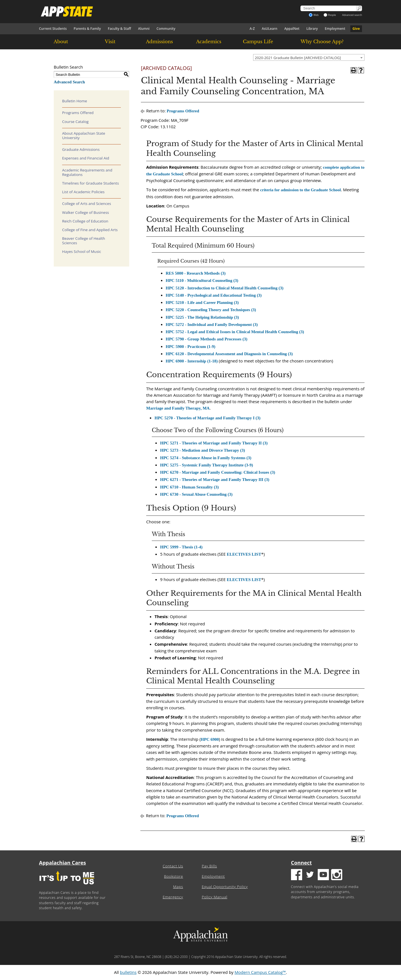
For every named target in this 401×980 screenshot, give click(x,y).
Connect (301, 863)
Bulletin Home (75, 101)
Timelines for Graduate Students (91, 183)
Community (166, 29)
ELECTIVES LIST (244, 554)
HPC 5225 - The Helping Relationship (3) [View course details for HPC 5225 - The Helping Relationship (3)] (202, 317)
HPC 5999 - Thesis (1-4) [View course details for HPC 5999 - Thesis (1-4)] (181, 547)
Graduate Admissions (81, 149)
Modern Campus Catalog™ (260, 972)
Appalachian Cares (63, 863)
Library (312, 29)
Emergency (173, 897)
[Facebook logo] (297, 875)
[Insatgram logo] (337, 875)
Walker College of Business (85, 212)
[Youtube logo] (323, 875)
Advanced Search (69, 82)
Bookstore (173, 876)
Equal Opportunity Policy (225, 887)
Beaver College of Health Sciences (84, 241)
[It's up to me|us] (67, 886)
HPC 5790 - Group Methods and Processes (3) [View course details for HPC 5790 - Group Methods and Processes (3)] (206, 339)
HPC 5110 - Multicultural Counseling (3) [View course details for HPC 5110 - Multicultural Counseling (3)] (202, 280)
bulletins (128, 972)
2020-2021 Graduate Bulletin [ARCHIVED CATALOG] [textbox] (298, 58)
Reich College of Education (85, 221)
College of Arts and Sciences (87, 204)
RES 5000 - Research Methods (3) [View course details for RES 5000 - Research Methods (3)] (196, 273)
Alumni (144, 29)
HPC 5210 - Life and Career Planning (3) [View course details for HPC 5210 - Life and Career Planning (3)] (202, 303)
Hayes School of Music (82, 251)
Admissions (159, 42)
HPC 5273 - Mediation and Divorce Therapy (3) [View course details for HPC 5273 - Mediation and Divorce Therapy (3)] (203, 450)
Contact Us (173, 866)
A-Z (252, 29)
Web (314, 15)
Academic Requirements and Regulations (87, 172)
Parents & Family (87, 29)
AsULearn (270, 29)
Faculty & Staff (119, 29)
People (330, 15)
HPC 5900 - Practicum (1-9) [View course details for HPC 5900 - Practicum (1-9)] (190, 347)
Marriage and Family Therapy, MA (178, 408)
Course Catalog (75, 122)
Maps (178, 887)
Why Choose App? (322, 42)
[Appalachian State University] (150, 11)
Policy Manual (214, 897)
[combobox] (309, 57)
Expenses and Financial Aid (86, 158)
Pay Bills (209, 866)
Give (356, 29)
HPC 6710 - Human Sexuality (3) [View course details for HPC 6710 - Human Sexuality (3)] (189, 487)
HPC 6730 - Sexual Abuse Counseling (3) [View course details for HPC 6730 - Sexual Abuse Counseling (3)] (196, 494)
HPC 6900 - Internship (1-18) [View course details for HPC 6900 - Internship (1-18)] (192, 361)
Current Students (53, 29)
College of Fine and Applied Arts (90, 230)
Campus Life (258, 42)
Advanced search (352, 15)
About (61, 42)
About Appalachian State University (84, 135)
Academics (209, 42)
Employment (335, 29)
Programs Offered (78, 113)
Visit (110, 42)
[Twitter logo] (310, 875)
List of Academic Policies (83, 192)
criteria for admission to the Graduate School (300, 190)
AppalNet (292, 29)
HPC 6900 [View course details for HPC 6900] (210, 739)
